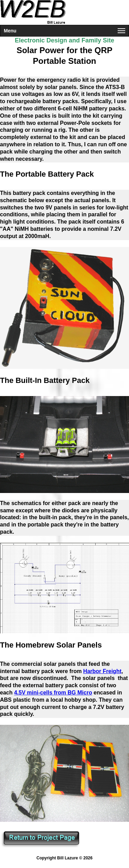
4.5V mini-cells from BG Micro (53, 693)
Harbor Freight (102, 671)
